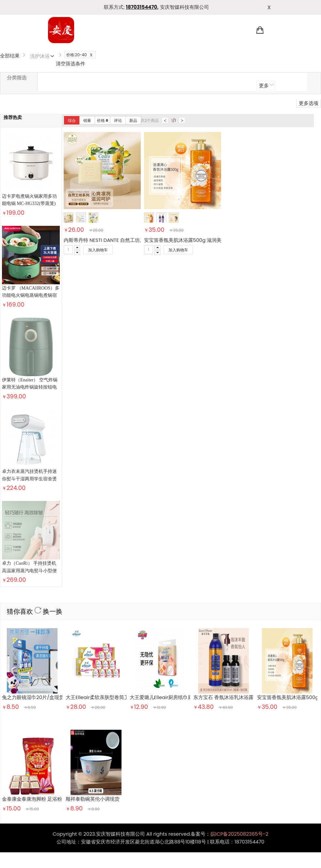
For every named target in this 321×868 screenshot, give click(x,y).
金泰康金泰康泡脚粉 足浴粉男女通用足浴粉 (49, 646)
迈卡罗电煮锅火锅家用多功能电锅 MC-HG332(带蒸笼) (29, 200)
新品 (133, 120)
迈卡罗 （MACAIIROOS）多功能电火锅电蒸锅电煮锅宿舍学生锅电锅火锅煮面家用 (31, 295)
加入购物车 (98, 250)
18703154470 (142, 7)
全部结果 (10, 56)
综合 (72, 120)
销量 (87, 120)
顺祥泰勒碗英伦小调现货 (93, 646)
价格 (103, 120)
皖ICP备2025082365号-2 (240, 681)
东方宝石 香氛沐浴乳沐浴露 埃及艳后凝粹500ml (246, 544)
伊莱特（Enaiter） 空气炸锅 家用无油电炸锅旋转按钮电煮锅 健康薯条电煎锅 (30, 336)
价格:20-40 (81, 55)
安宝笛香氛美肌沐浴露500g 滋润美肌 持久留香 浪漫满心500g (212, 240)
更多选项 (309, 103)
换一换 (48, 459)
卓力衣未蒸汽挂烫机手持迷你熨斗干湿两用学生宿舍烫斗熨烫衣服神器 (29, 377)
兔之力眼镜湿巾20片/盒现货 (33, 544)
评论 (118, 120)
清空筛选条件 (71, 64)
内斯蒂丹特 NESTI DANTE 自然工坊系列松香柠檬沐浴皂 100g (130, 240)
